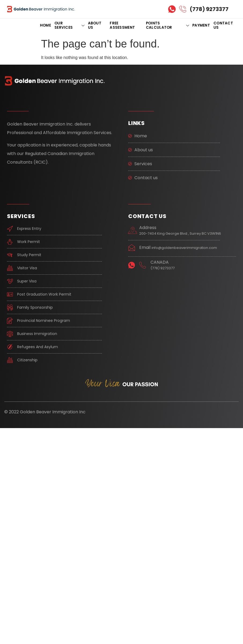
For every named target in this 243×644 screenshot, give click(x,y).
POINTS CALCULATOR (167, 25)
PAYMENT (201, 25)
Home (45, 25)
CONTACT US (223, 25)
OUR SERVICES (69, 25)
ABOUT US (95, 25)
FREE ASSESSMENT (122, 25)
